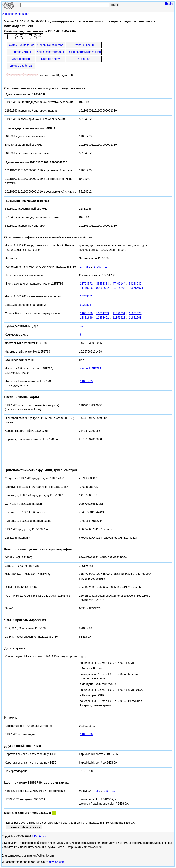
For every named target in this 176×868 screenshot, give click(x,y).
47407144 (119, 284)
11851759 (86, 313)
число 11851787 (91, 369)
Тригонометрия (21, 52)
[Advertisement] (134, 56)
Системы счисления (21, 45)
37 (82, 326)
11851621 (103, 318)
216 (106, 791)
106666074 (136, 288)
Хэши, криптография (50, 52)
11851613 (119, 318)
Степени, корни (84, 45)
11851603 (135, 318)
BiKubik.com (39, 836)
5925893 (86, 305)
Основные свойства (50, 45)
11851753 (103, 313)
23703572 (86, 284)
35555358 (103, 284)
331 (88, 267)
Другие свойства (21, 66)
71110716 (86, 288)
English (170, 4)
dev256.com (57, 862)
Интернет (84, 59)
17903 (98, 267)
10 (114, 791)
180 (98, 791)
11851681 (119, 313)
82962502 (103, 288)
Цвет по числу (50, 59)
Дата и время (21, 59)
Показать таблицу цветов (24, 827)
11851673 (135, 313)
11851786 (86, 734)
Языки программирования (84, 52)
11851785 (86, 381)
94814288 (119, 288)
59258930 (135, 284)
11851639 (86, 318)
